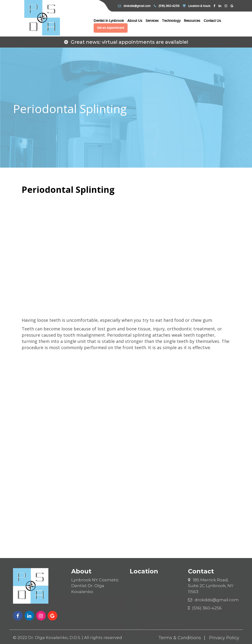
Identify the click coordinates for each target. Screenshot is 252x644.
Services (152, 21)
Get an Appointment (111, 28)
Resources (192, 21)
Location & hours (197, 6)
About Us (135, 21)
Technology (171, 21)
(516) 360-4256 (167, 6)
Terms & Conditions (180, 638)
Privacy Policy (224, 638)
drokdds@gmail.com (134, 6)
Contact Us (212, 21)
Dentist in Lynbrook (109, 21)
